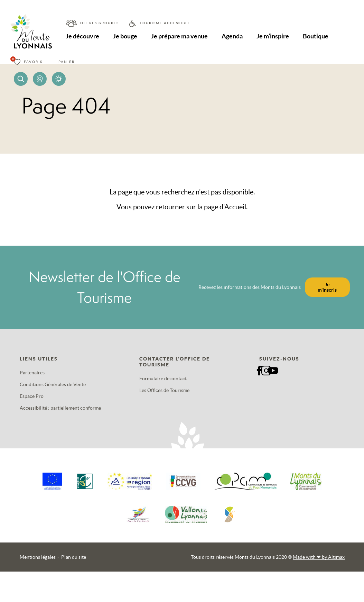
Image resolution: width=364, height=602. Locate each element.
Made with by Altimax (319, 557)
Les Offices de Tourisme (164, 390)
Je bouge (125, 36)
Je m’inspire (274, 36)
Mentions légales (38, 557)
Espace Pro (32, 396)
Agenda (233, 36)
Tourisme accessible (165, 23)
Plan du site (74, 557)
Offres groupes (100, 23)
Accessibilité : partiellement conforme (60, 408)
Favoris (33, 62)
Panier (67, 62)
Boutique (317, 36)
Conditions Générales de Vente (53, 384)
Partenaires (32, 373)
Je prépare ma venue (180, 36)
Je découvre (82, 36)
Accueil (235, 207)
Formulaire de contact (163, 378)
